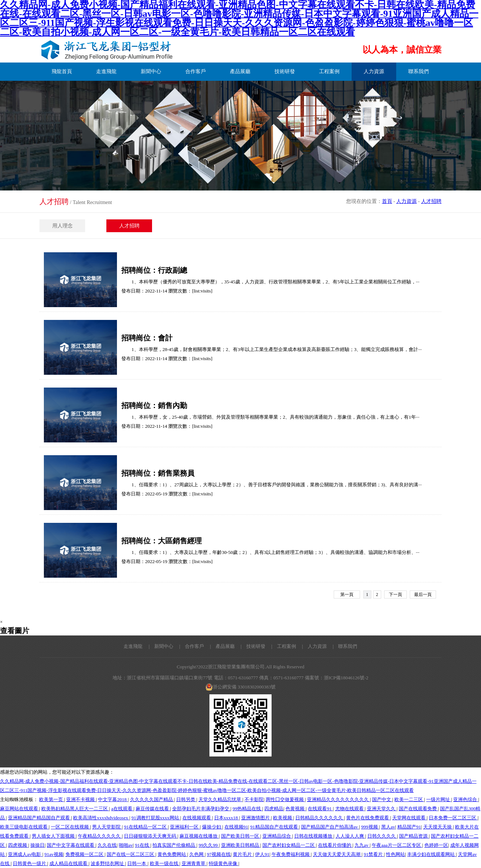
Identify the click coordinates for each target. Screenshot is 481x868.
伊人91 (262, 854)
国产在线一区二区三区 (131, 854)
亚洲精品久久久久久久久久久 (338, 799)
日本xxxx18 (227, 818)
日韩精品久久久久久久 (320, 818)
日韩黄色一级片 (30, 863)
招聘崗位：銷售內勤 (154, 406)
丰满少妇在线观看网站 (431, 854)
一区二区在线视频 (70, 827)
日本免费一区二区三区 (453, 818)
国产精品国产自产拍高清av (330, 827)
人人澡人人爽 (350, 836)
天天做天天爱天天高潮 (337, 854)
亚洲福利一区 (185, 827)
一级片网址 (439, 799)
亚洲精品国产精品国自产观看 (39, 818)
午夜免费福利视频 (291, 854)
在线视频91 (236, 827)
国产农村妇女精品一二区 (289, 845)
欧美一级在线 (165, 863)
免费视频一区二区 (85, 854)
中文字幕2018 (113, 799)
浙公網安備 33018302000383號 (240, 687)
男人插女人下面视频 (54, 836)
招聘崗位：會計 (147, 338)
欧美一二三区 (409, 799)
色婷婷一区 (436, 845)
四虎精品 (274, 809)
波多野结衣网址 (108, 863)
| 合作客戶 (190, 646)
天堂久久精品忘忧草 (220, 799)
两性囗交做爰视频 (285, 799)
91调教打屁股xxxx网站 (156, 818)
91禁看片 (374, 854)
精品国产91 (409, 827)
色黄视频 (296, 809)
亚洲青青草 (194, 863)
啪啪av (126, 845)
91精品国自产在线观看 (275, 827)
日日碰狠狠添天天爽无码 (151, 836)
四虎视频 (18, 845)
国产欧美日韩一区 (241, 836)
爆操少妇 (212, 827)
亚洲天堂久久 (382, 809)
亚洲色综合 (466, 799)
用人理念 (63, 226)
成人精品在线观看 (69, 863)
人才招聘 (431, 201)
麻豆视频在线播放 (199, 836)
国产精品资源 (414, 836)
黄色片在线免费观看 (368, 818)
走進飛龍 (133, 646)
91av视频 (54, 854)
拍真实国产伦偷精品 (174, 845)
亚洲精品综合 (277, 836)
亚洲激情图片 (256, 818)
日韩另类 (186, 799)
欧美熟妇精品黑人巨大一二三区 (75, 809)
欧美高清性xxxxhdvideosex (101, 818)
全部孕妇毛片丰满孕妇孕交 (201, 809)
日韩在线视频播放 (314, 836)
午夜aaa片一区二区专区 (397, 845)
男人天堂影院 (107, 827)
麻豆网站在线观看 (20, 809)
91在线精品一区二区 (146, 827)
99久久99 (209, 845)
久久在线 (107, 845)
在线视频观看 (197, 818)
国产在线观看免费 (418, 809)
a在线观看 (122, 809)
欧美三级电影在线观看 (24, 827)
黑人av (388, 827)
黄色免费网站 (172, 854)
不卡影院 (254, 799)
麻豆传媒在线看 (153, 809)
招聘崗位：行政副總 (154, 270)
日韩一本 (137, 863)
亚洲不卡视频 (81, 799)
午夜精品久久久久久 (100, 836)
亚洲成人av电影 (25, 854)
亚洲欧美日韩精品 (241, 845)
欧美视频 (283, 818)
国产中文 (382, 799)
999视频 (370, 827)
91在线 (143, 845)
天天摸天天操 (438, 827)
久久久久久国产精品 (152, 799)
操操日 (37, 845)
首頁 (387, 201)
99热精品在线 (247, 809)
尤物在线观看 (350, 809)
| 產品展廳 (220, 646)
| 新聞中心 (159, 646)
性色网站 (395, 854)
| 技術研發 (251, 646)
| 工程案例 (281, 646)
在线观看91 (320, 809)
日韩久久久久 (382, 836)
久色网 (197, 854)
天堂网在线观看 (409, 818)
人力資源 (406, 201)
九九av (362, 845)
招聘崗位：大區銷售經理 (162, 541)
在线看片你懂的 (335, 845)
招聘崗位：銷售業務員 (158, 473)
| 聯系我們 (343, 646)
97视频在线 (219, 854)
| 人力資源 (312, 646)
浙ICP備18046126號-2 (346, 678)
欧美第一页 (52, 799)
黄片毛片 (243, 854)
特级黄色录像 (224, 863)
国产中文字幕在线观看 (71, 845)
